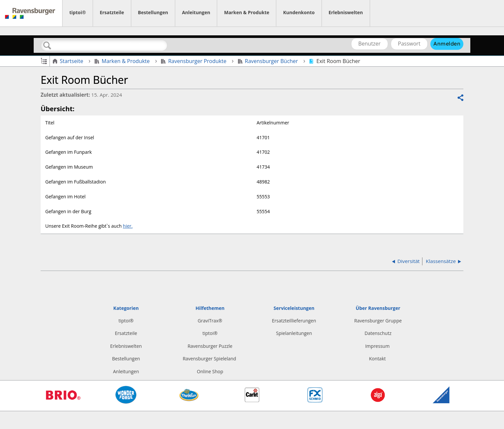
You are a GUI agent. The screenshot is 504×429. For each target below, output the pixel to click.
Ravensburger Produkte (194, 61)
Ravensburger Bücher (269, 61)
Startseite (69, 61)
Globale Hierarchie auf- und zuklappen (44, 61)
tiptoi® (78, 12)
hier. (128, 226)
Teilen (460, 98)
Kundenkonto (299, 12)
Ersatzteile (112, 12)
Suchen (47, 46)
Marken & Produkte (247, 12)
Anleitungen (196, 12)
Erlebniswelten (346, 12)
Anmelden (447, 44)
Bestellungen (153, 12)
